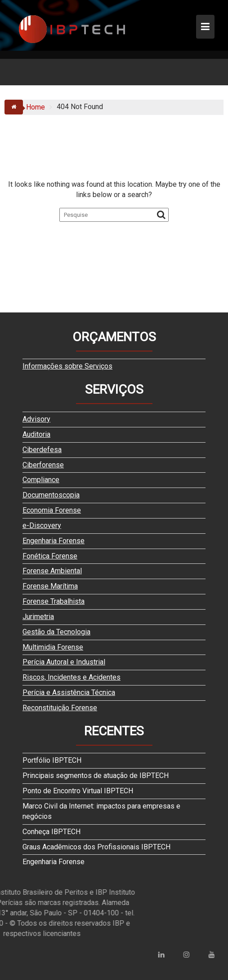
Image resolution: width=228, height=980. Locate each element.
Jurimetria (38, 617)
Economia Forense (52, 510)
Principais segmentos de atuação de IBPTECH (96, 776)
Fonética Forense (50, 556)
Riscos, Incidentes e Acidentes (72, 677)
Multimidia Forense (53, 647)
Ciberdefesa (42, 450)
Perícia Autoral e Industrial (64, 662)
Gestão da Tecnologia (56, 632)
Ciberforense (43, 465)
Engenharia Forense (54, 541)
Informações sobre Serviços (67, 366)
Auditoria (36, 434)
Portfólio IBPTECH (52, 760)
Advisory (36, 419)
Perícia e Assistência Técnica (69, 692)
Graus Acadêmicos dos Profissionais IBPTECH (96, 847)
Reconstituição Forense (60, 708)
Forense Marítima (50, 586)
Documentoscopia (51, 495)
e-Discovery (42, 525)
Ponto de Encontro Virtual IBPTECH (78, 791)
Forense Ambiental (52, 571)
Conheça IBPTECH (51, 832)
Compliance (41, 480)
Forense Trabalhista (54, 601)
